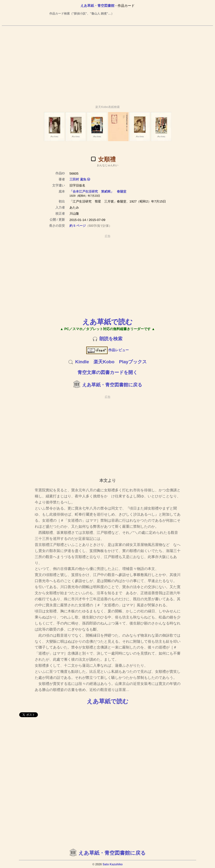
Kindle (82, 362)
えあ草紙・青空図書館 (97, 6)
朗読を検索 (111, 339)
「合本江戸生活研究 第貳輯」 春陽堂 (98, 191)
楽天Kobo (104, 362)
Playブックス (133, 362)
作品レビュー (107, 350)
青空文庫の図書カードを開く (107, 372)
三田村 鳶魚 (78, 179)
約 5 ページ (78, 226)
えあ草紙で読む (107, 322)
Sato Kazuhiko (113, 864)
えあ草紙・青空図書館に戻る (112, 385)
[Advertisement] (108, 63)
